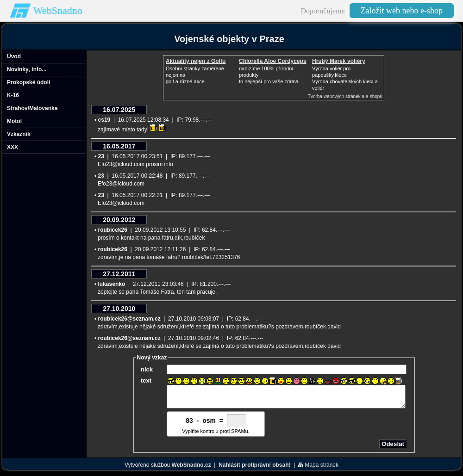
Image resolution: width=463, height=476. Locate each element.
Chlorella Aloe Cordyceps (273, 61)
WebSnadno (58, 10)
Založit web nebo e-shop (402, 11)
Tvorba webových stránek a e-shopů (345, 96)
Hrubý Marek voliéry (339, 61)
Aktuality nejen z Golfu (196, 61)
